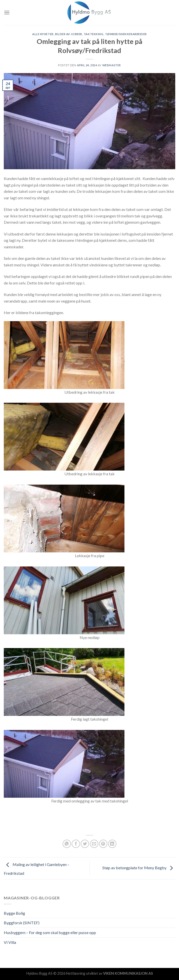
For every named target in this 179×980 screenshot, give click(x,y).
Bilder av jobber (69, 34)
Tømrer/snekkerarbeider (126, 34)
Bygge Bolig (14, 913)
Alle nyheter (43, 34)
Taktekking (94, 34)
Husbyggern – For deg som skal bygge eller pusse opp (50, 932)
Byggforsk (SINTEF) (22, 923)
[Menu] (7, 12)
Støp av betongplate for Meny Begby (139, 868)
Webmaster (112, 65)
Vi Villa (10, 942)
